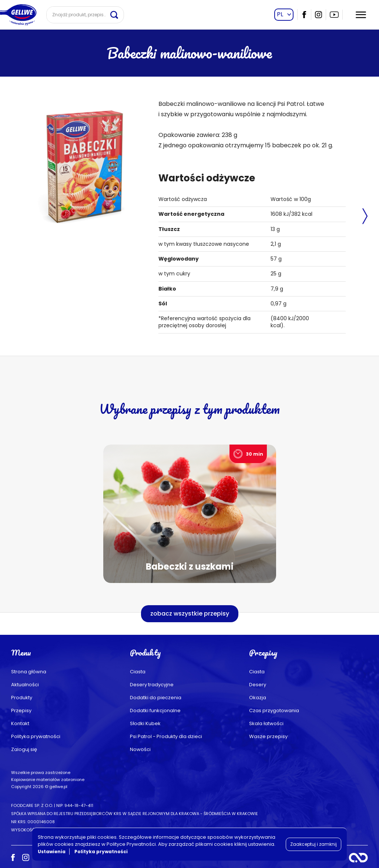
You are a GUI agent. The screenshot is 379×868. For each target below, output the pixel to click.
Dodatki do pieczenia (156, 698)
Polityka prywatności (36, 736)
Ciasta (138, 672)
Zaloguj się (24, 749)
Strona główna (29, 672)
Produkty (22, 698)
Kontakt (20, 723)
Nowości (140, 749)
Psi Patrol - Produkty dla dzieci (166, 736)
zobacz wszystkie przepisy (190, 614)
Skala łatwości (266, 723)
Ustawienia (52, 852)
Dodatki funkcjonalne (155, 711)
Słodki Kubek (145, 723)
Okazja (258, 698)
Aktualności (25, 685)
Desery (258, 685)
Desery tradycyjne (152, 685)
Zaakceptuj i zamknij (313, 844)
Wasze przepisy (268, 736)
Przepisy (21, 711)
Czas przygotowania (274, 711)
